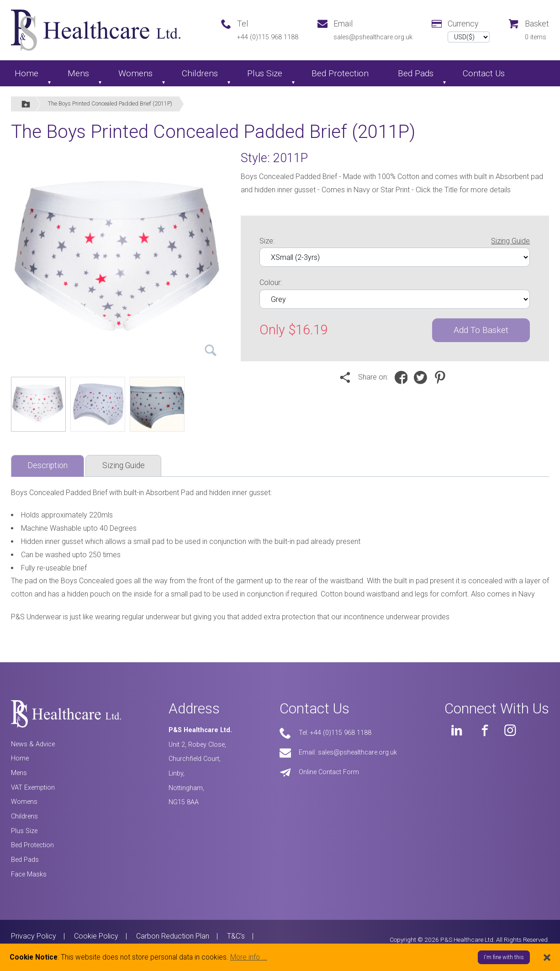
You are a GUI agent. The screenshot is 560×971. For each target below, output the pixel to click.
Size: (395, 241)
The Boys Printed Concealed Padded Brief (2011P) (110, 103)
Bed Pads (416, 73)
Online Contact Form (329, 772)
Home (26, 73)
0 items (536, 37)
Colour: (271, 282)
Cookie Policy (96, 936)
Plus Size (265, 73)
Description (48, 465)
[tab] (48, 466)
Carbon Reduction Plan (173, 936)
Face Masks (29, 874)
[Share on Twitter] (423, 377)
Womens (135, 73)
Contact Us (484, 73)
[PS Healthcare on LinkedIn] (457, 730)
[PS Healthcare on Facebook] (484, 730)
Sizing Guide (510, 241)
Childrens (200, 73)
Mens (78, 73)
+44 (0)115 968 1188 (268, 37)
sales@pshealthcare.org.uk (373, 37)
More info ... (249, 957)
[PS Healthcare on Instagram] (510, 730)
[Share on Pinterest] (442, 377)
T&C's (236, 936)
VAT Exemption (33, 788)
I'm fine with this (504, 957)
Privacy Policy (34, 936)
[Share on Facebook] (404, 377)
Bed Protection (340, 73)
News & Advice (33, 744)
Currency (463, 24)
